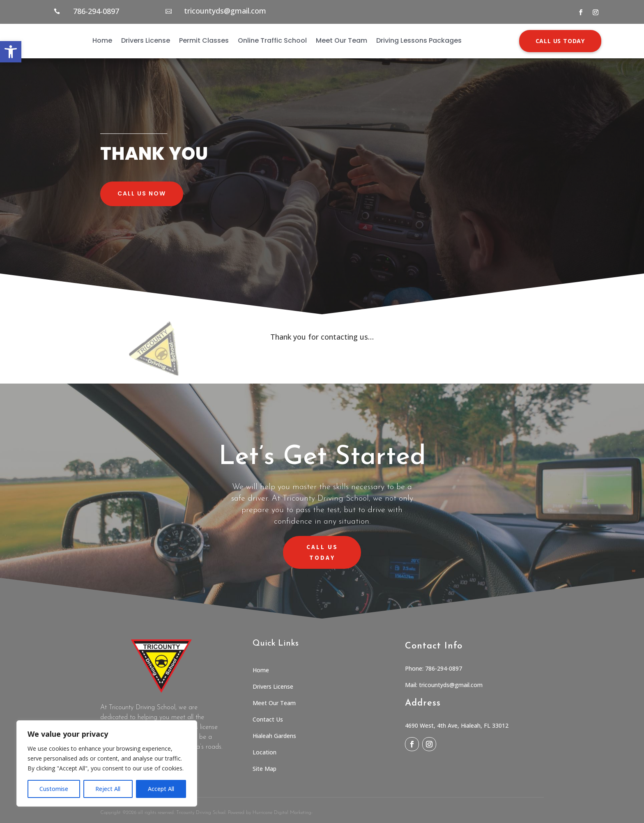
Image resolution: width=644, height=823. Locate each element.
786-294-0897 (96, 11)
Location (264, 752)
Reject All (108, 789)
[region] (107, 763)
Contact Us (268, 719)
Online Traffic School (272, 40)
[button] (11, 52)
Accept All (161, 789)
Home (102, 40)
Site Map (264, 769)
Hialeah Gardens (274, 736)
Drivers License (146, 40)
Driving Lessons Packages (419, 40)
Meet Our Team (342, 40)
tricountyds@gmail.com (225, 11)
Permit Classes (204, 40)
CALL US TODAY (560, 41)
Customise (54, 789)
